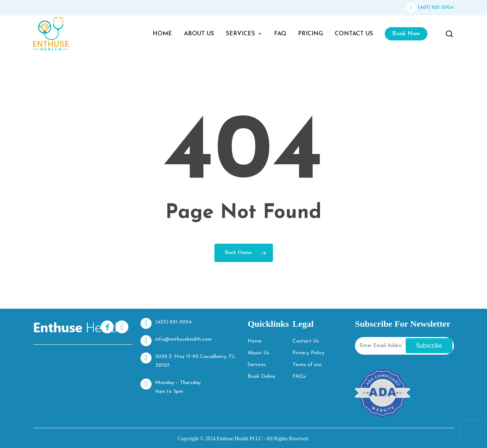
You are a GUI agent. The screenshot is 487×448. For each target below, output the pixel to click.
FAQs (299, 377)
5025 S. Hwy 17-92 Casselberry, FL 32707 (188, 360)
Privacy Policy (308, 353)
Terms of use (307, 365)
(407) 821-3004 (430, 8)
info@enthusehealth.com (176, 341)
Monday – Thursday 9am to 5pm (171, 386)
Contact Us (306, 341)
